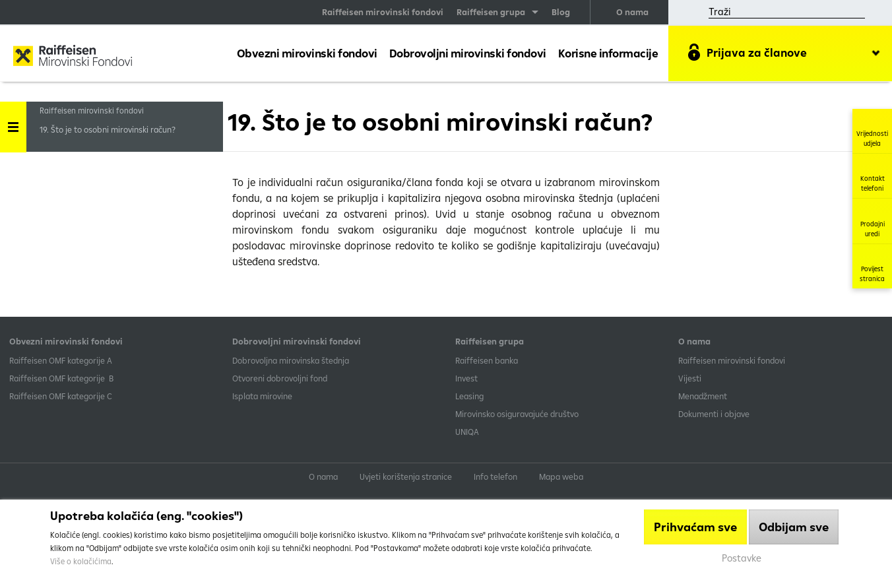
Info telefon (495, 476)
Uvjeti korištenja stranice (406, 476)
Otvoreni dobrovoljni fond (280, 378)
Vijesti (690, 378)
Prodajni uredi (873, 221)
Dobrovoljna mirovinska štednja (291, 360)
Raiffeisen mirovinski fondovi (383, 12)
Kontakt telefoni (873, 176)
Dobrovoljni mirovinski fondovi (468, 53)
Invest (466, 378)
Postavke (742, 558)
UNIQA (467, 432)
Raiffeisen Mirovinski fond (73, 57)
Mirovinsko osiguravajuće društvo (518, 414)
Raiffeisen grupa (491, 12)
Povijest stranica (872, 266)
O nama (632, 12)
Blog (561, 12)
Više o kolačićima (81, 561)
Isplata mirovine (262, 396)
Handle (13, 122)
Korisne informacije (608, 53)
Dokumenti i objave (714, 414)
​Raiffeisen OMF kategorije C (61, 396)
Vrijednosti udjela (872, 131)
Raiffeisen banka (487, 360)
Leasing (469, 396)
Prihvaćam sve (695, 527)
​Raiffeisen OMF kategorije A (61, 360)
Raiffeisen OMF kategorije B (61, 378)
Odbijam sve (794, 527)
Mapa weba (561, 476)
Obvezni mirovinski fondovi (307, 53)
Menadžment (703, 396)
